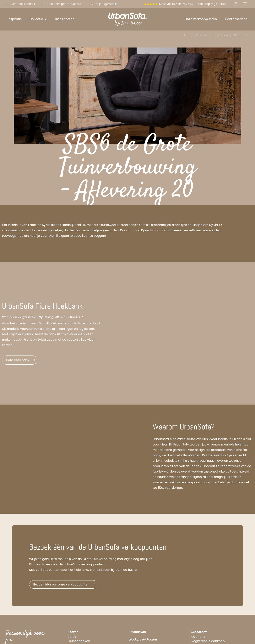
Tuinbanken (138, 633)
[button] (38, 19)
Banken (73, 633)
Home (187, 35)
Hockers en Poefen (143, 641)
